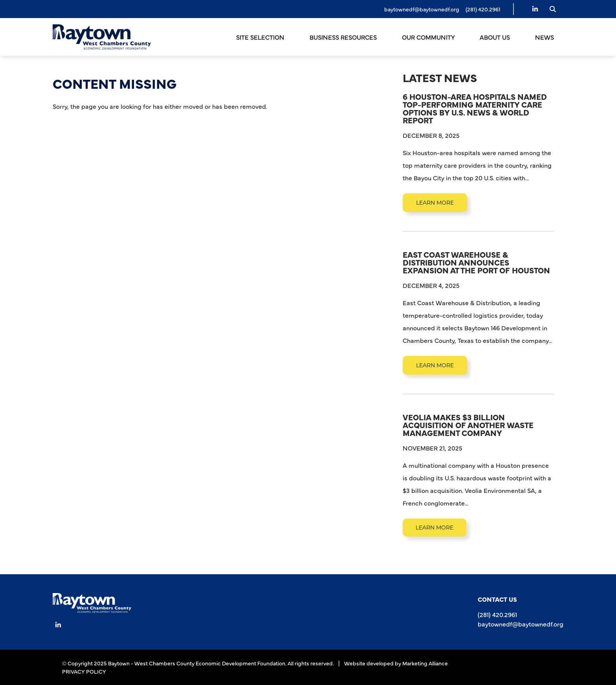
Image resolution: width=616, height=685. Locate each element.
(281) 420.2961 (497, 614)
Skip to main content (0, 7)
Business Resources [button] (344, 37)
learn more (435, 203)
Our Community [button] (429, 37)
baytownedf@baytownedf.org (422, 9)
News (544, 37)
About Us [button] (496, 37)
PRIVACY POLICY (84, 671)
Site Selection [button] (261, 37)
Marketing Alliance (425, 663)
